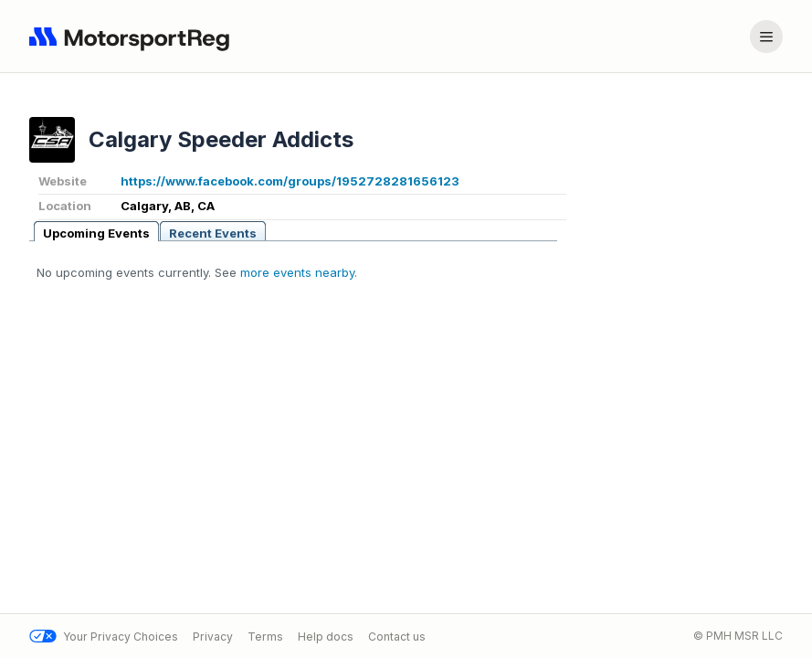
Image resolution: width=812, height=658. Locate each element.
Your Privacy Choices (104, 637)
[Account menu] (766, 37)
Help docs (326, 637)
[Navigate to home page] (133, 37)
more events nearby (297, 272)
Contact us (397, 637)
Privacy (213, 637)
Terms (265, 637)
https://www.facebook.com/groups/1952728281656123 (290, 181)
